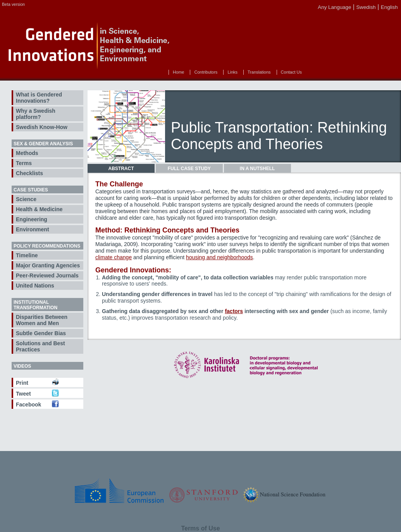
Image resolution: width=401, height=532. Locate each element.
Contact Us (291, 72)
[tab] (121, 169)
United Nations (35, 286)
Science (26, 199)
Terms (24, 163)
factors (234, 311)
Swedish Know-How (42, 127)
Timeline (27, 255)
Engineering (32, 219)
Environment (33, 229)
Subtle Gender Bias (41, 333)
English (389, 7)
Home (178, 72)
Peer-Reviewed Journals (47, 275)
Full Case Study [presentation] (189, 169)
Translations (259, 72)
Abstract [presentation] (121, 169)
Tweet (23, 394)
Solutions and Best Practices (40, 346)
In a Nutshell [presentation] (257, 169)
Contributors (206, 72)
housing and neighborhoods (219, 257)
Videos (22, 366)
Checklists (29, 173)
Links (232, 72)
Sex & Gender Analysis (43, 144)
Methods (27, 153)
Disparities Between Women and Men (42, 320)
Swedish (366, 7)
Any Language (334, 7)
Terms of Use (200, 528)
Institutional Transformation (35, 305)
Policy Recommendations (47, 246)
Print (22, 383)
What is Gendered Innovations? (39, 98)
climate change (114, 257)
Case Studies (31, 190)
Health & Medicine (39, 209)
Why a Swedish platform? (36, 114)
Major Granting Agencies (48, 265)
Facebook (28, 405)
